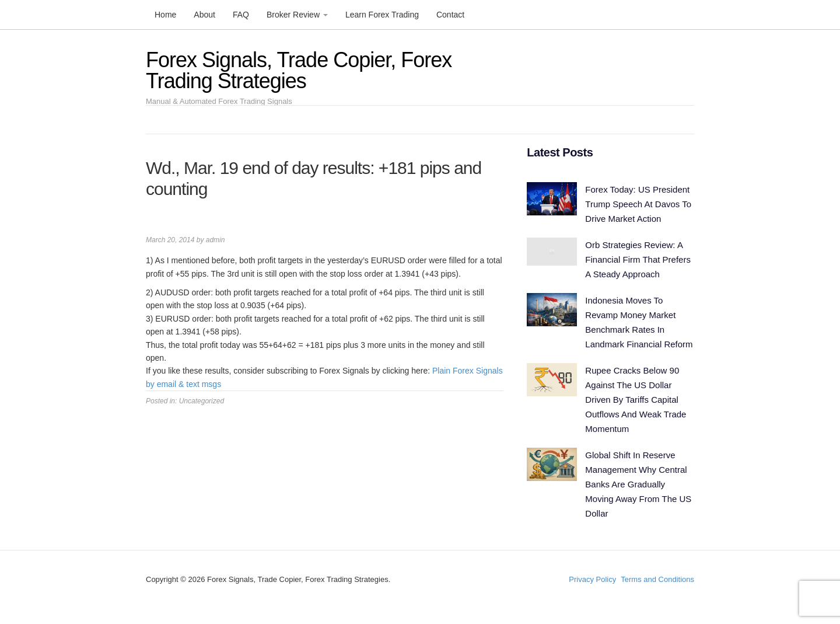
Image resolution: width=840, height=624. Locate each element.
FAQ (241, 15)
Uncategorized (202, 401)
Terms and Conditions (657, 579)
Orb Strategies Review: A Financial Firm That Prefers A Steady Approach (638, 259)
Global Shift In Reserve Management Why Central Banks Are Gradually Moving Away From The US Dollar (638, 484)
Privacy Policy (592, 579)
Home (165, 15)
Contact (450, 15)
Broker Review (297, 15)
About (204, 15)
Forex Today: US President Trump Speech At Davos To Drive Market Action (638, 204)
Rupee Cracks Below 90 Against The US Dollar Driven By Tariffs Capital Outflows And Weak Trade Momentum (636, 400)
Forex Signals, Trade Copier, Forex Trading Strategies (299, 70)
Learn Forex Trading (382, 15)
